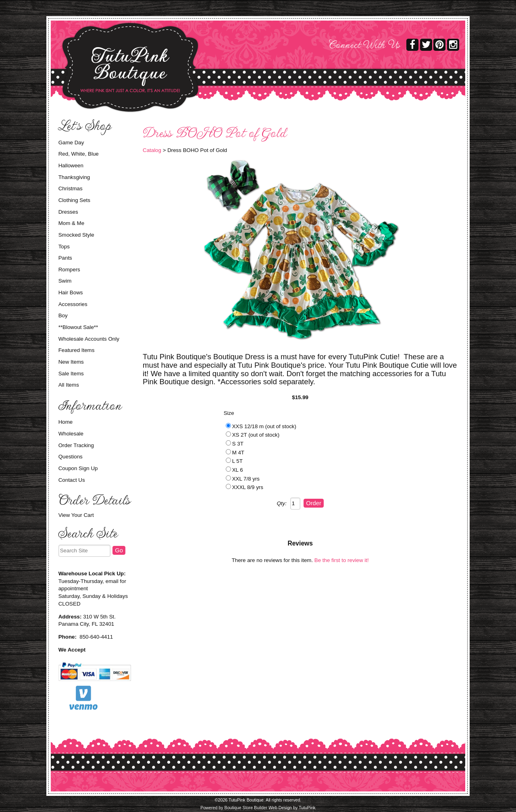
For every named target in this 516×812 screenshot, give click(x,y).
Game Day (71, 143)
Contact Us (72, 480)
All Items (69, 385)
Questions (71, 457)
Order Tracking (76, 445)
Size (229, 413)
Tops (64, 247)
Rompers (69, 270)
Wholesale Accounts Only (89, 339)
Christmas (71, 188)
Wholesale (71, 434)
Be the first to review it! (342, 560)
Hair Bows (71, 293)
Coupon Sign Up (78, 468)
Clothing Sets (74, 200)
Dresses (68, 212)
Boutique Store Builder (246, 808)
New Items (71, 362)
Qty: (281, 503)
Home (66, 422)
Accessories (73, 304)
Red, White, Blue (79, 154)
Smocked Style (76, 235)
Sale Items (71, 374)
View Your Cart (76, 515)
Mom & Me (71, 223)
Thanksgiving (74, 177)
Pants (65, 258)
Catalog (152, 150)
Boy (63, 315)
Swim (65, 281)
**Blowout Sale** (78, 327)
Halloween (71, 166)
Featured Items (77, 350)
